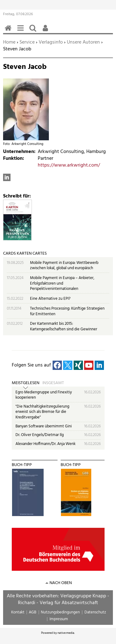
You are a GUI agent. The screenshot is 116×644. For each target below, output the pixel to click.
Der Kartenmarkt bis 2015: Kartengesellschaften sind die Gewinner (64, 326)
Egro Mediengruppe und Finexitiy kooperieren (44, 395)
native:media (66, 633)
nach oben (61, 583)
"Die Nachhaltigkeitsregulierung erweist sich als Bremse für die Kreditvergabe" (42, 412)
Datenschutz (95, 612)
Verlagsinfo (51, 42)
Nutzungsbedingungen (60, 612)
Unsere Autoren (83, 42)
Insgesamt (53, 383)
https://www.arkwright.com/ (69, 165)
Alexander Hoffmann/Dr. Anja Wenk (45, 444)
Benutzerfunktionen (46, 31)
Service (27, 42)
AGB (32, 612)
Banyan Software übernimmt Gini (44, 426)
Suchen (34, 31)
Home (9, 42)
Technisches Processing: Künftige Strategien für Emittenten (67, 311)
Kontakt (18, 612)
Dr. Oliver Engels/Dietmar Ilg (40, 435)
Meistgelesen (26, 383)
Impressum (59, 619)
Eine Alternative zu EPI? (50, 299)
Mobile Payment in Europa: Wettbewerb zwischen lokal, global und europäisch (64, 266)
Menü (22, 31)
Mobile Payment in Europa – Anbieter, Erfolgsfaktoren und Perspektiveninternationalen (62, 283)
